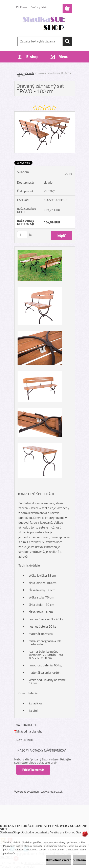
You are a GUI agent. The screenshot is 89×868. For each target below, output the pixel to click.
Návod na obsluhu (28, 731)
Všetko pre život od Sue (66, 832)
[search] (67, 41)
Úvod (20, 73)
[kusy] (22, 235)
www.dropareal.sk (52, 791)
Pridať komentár (33, 770)
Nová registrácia (39, 7)
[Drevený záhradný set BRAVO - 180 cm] (45, 113)
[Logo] (44, 24)
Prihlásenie (22, 7)
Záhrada (30, 73)
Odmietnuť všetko (59, 860)
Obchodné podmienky (35, 832)
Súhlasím (79, 860)
